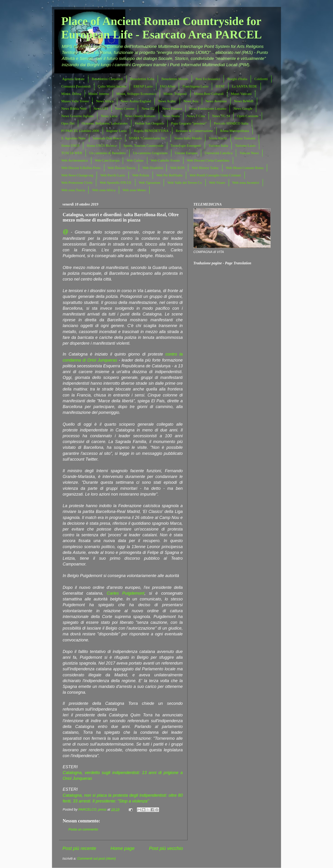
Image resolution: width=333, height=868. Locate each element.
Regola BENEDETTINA (151, 131)
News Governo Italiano (77, 116)
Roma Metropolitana (235, 131)
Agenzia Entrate (73, 79)
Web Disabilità (153, 168)
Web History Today (205, 168)
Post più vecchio (166, 848)
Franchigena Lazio (195, 86)
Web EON (177, 168)
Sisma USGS (70, 146)
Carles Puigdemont (126, 593)
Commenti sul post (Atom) (96, 859)
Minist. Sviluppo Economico (136, 94)
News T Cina (196, 116)
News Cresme (125, 109)
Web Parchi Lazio (113, 175)
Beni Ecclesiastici (208, 79)
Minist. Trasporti (175, 94)
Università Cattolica (219, 153)
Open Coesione (248, 116)
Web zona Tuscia (73, 190)
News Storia (171, 116)
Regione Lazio (117, 131)
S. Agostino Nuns (73, 138)
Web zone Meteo (134, 190)
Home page (123, 848)
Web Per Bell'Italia (169, 175)
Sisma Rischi (218, 138)
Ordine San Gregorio (149, 123)
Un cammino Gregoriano (150, 153)
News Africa (105, 101)
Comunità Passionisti (76, 86)
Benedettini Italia (142, 79)
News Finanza (172, 109)
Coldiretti (261, 79)
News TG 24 (221, 116)
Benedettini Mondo (175, 79)
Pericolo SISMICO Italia (231, 123)
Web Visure (217, 183)
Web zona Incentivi (246, 183)
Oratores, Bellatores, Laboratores (105, 123)
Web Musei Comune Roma (245, 168)
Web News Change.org (77, 175)
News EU (148, 109)
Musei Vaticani (241, 94)
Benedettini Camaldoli (107, 79)
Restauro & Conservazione (194, 131)
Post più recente (79, 848)
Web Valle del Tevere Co (185, 183)
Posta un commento (83, 829)
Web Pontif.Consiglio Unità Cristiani (215, 175)
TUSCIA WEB (72, 153)
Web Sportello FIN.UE (116, 183)
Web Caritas (135, 160)
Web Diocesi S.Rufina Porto (81, 168)
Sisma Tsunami (245, 138)
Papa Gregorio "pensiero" (189, 123)
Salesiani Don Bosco (107, 138)
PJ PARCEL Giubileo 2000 (80, 131)
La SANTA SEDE (245, 86)
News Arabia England (136, 101)
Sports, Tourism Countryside (143, 146)
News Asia (191, 101)
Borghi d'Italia (237, 79)
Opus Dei (68, 123)
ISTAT (220, 86)
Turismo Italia (218, 146)
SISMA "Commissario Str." (148, 138)
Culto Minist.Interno (112, 86)
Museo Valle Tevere (75, 101)
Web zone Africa (104, 190)
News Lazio (109, 116)
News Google (243, 109)
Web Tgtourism (150, 183)
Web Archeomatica (74, 160)
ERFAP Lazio (143, 86)
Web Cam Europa (107, 160)
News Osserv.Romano (140, 116)
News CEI (101, 109)
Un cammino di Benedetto (108, 153)
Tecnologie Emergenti (186, 146)
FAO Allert (168, 86)
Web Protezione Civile (77, 183)
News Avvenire (216, 101)
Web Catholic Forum (165, 160)
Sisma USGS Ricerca (102, 146)
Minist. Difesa (71, 94)
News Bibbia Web (74, 109)
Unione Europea (186, 153)
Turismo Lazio (245, 146)
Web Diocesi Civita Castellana (208, 160)
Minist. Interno (99, 94)
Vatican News (249, 153)
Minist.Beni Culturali (209, 94)
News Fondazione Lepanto (208, 109)
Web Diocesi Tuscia (122, 168)
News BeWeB (244, 101)
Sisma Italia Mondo (188, 138)
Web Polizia (141, 175)
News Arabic (167, 101)
